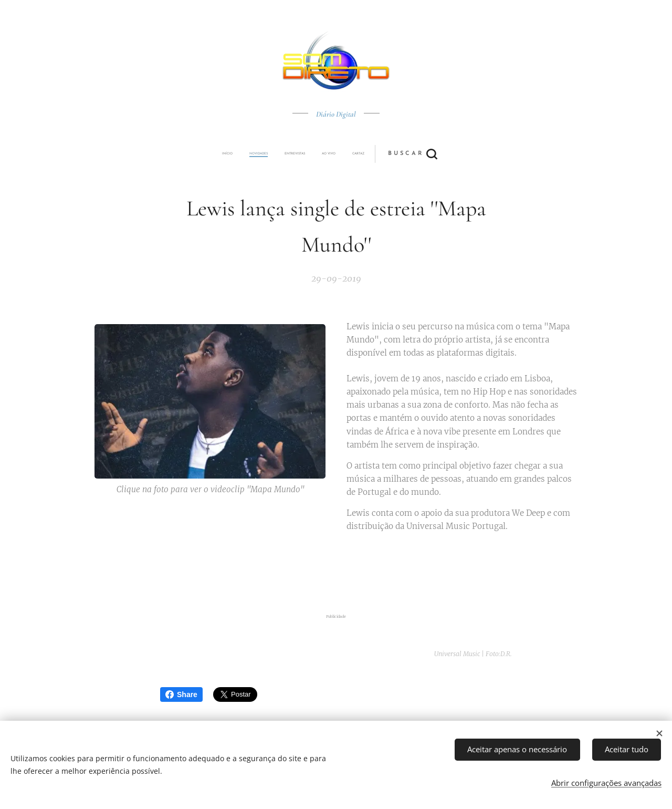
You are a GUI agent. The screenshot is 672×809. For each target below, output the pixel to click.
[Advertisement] (336, 573)
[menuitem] (264, 154)
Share (181, 694)
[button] (375, 154)
